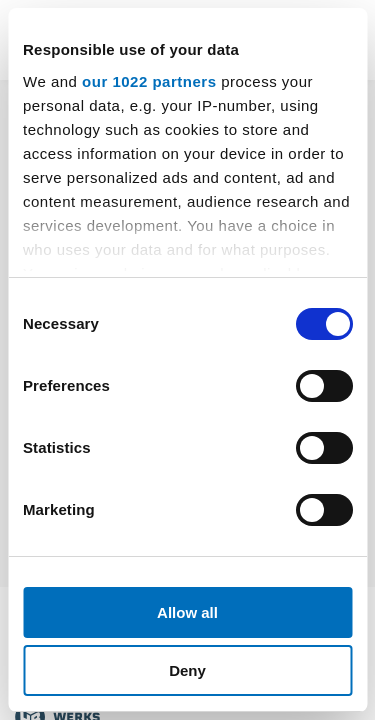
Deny (187, 670)
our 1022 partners (149, 81)
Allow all (187, 612)
